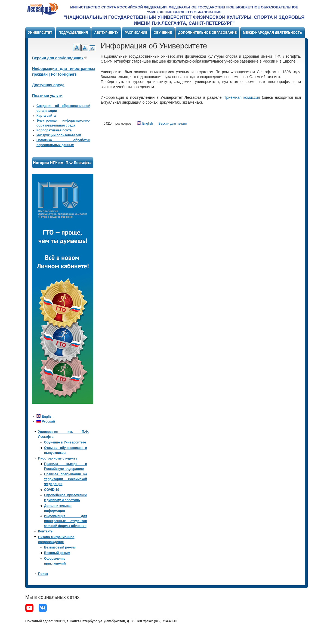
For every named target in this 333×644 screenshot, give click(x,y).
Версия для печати (173, 124)
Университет (40, 33)
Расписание (136, 33)
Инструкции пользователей (59, 135)
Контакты (46, 531)
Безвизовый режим (60, 547)
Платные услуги (47, 95)
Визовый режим (57, 553)
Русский (46, 421)
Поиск (43, 574)
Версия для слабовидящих (59, 58)
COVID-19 (52, 490)
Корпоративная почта (54, 130)
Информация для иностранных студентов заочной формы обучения (66, 521)
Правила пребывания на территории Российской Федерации (66, 479)
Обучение (163, 33)
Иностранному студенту (58, 458)
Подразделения (73, 33)
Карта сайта (46, 116)
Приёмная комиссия (242, 97)
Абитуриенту (106, 33)
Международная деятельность (272, 33)
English (145, 124)
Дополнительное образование (207, 33)
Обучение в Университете (65, 442)
